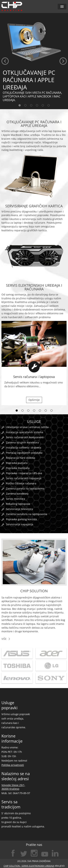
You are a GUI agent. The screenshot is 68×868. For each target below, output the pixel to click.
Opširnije (34, 400)
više (4, 639)
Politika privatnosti (13, 765)
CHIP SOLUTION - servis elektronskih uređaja (29, 866)
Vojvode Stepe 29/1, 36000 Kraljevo (13, 787)
